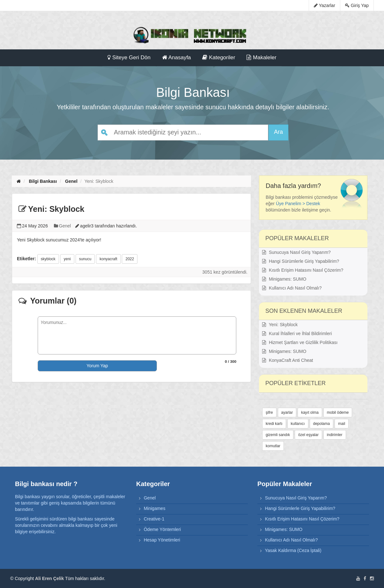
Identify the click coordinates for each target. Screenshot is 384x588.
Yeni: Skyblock (280, 325)
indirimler (335, 435)
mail (342, 424)
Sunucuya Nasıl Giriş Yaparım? (296, 252)
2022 (130, 259)
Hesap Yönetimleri (162, 540)
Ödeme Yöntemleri (162, 529)
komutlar (273, 446)
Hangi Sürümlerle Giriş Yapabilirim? (301, 261)
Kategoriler (219, 57)
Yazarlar (325, 5)
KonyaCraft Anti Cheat (288, 360)
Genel (71, 181)
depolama (322, 424)
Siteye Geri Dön (129, 57)
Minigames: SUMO (284, 279)
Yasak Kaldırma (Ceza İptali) (293, 550)
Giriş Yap (357, 5)
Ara (278, 132)
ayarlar (287, 412)
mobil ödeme (338, 412)
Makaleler (261, 57)
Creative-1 (154, 519)
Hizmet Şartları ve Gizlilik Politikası (300, 342)
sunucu (85, 259)
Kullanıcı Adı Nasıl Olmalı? (292, 288)
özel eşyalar (308, 435)
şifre (269, 412)
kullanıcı (298, 424)
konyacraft (108, 259)
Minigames (155, 508)
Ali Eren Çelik (49, 578)
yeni (67, 259)
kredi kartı (274, 424)
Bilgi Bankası (43, 181)
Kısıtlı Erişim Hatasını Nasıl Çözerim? (303, 270)
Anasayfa (177, 57)
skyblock (48, 259)
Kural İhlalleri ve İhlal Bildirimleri (297, 333)
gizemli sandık (278, 435)
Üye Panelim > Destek (298, 204)
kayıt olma (310, 412)
